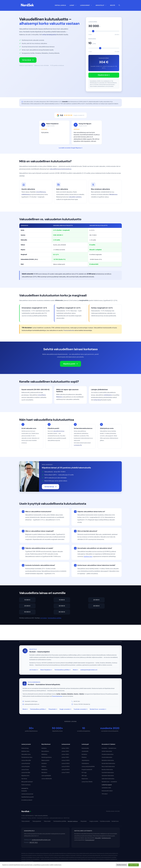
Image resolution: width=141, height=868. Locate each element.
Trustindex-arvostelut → (80, 709)
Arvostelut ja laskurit (27, 800)
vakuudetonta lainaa (59, 431)
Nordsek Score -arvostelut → (98, 709)
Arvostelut (102, 5)
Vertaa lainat (28, 60)
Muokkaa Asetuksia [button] (122, 865)
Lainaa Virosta (25, 770)
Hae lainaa (24, 779)
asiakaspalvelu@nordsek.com (89, 670)
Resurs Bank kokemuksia (108, 767)
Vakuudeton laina (26, 754)
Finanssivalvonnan (57, 696)
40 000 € (96, 606)
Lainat (74, 5)
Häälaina (44, 767)
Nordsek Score (115, 821)
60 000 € (62, 612)
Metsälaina (44, 773)
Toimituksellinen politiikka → (62, 670)
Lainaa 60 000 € (66, 770)
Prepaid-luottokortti (87, 770)
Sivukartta (24, 791)
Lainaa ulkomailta (26, 760)
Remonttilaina (45, 751)
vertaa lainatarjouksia (49, 35)
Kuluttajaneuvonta (106, 838)
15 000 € (62, 600)
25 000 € (27, 606)
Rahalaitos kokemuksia (108, 760)
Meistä (113, 5)
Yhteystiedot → (53, 709)
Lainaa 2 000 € (65, 751)
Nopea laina (85, 779)
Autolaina (44, 748)
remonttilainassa (41, 192)
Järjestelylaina (85, 760)
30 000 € (62, 606)
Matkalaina (44, 770)
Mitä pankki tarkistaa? (27, 782)
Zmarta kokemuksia (107, 757)
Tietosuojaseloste (37, 821)
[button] (119, 5)
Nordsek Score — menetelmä (109, 782)
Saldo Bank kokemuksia (108, 779)
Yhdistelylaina (85, 763)
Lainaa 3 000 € (65, 754)
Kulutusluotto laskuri (107, 791)
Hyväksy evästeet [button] (133, 865)
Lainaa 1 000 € (65, 748)
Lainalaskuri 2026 (106, 788)
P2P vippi (84, 773)
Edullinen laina (88, 556)
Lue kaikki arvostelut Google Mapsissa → (70, 148)
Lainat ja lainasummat (27, 794)
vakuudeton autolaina (75, 197)
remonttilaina (42, 395)
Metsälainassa (113, 194)
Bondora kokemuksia (107, 770)
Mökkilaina (59, 397)
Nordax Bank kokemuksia (108, 763)
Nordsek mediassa (73, 821)
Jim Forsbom (44, 618)
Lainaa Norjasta (25, 767)
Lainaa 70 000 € (66, 773)
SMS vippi (84, 776)
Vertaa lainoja (60, 5)
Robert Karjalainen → (46, 670)
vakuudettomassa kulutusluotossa (61, 169)
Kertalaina (84, 754)
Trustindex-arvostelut (105, 821)
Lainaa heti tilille (26, 773)
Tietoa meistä (47, 821)
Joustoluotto (85, 751)
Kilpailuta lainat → (104, 75)
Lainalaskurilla (78, 445)
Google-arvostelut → (65, 709)
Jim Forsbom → (34, 670)
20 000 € (96, 600)
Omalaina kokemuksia (108, 754)
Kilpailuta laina (25, 776)
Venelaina (44, 763)
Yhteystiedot (84, 821)
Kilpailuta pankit (70, 364)
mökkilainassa (26, 194)
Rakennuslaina (45, 760)
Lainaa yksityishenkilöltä (88, 767)
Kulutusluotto (85, 748)
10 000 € (27, 600)
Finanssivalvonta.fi (90, 840)
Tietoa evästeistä (25, 821)
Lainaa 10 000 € (66, 760)
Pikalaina (84, 757)
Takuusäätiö (98, 838)
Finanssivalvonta (69, 330)
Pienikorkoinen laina (27, 757)
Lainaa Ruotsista (26, 763)
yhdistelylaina (108, 395)
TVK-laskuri (105, 794)
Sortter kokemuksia (107, 751)
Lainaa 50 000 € (66, 767)
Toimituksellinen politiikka (55, 618)
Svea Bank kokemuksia (108, 773)
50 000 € (27, 612)
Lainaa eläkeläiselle (47, 779)
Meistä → (75, 670)
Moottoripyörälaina (46, 757)
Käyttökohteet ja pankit (28, 797)
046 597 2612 (34, 842)
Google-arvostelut (94, 821)
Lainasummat (87, 5)
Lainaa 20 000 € (66, 763)
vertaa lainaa (97, 400)
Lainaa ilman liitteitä (87, 782)
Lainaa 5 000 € (65, 757)
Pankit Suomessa (26, 785)
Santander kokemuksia (108, 776)
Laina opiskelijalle (46, 776)
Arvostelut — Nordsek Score (109, 748)
